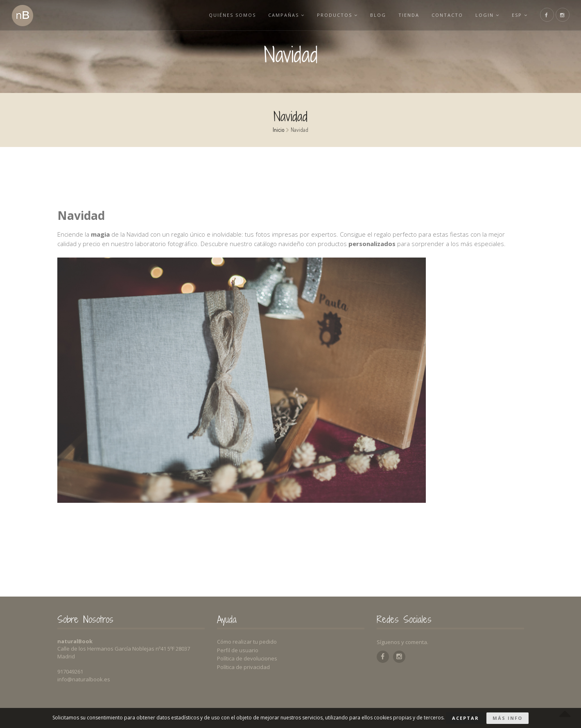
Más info (508, 718)
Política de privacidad (243, 667)
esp (520, 15)
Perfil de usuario (238, 650)
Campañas (286, 15)
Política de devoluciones (247, 658)
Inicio (279, 130)
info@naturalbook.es (84, 679)
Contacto (447, 15)
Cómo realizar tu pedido (247, 642)
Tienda (409, 15)
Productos (337, 15)
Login (487, 15)
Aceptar (466, 718)
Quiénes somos (232, 15)
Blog (378, 15)
